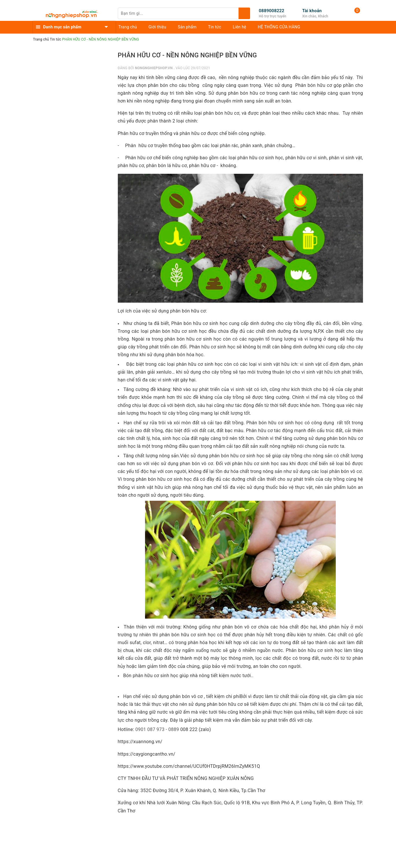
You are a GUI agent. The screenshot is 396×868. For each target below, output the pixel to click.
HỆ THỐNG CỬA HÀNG (279, 27)
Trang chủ (128, 27)
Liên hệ (239, 27)
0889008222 (272, 11)
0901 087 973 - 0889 (157, 729)
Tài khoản (312, 11)
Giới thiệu (157, 27)
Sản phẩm (187, 27)
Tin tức (215, 27)
